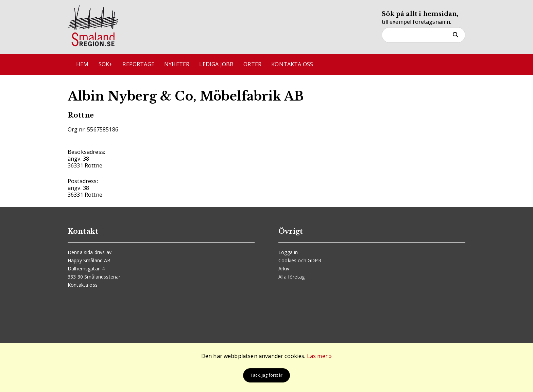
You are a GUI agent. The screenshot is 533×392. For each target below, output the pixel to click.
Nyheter (177, 64)
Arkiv (284, 269)
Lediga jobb (216, 64)
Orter (252, 64)
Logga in (288, 252)
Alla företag (291, 277)
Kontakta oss (292, 64)
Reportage (138, 64)
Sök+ (106, 64)
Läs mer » (319, 356)
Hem (82, 64)
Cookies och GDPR (300, 260)
